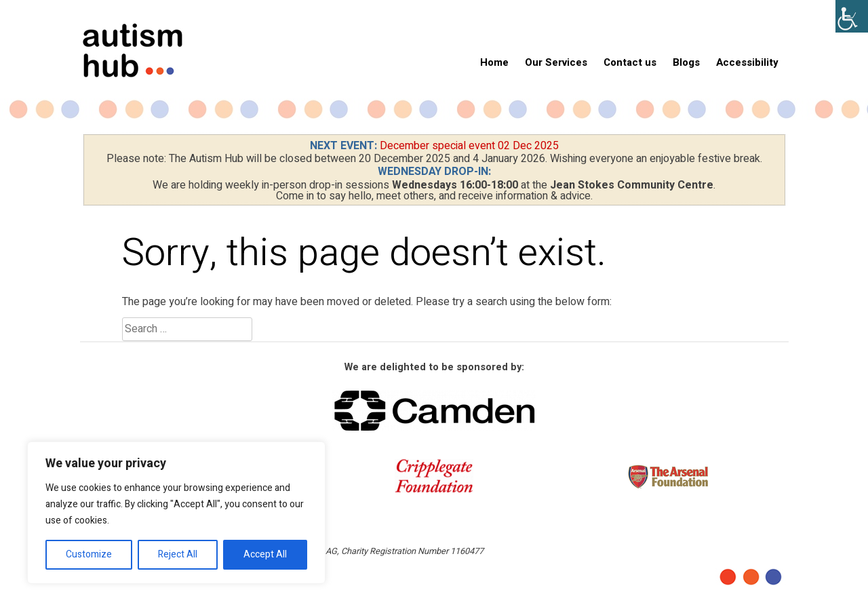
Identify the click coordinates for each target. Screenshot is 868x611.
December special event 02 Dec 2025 (469, 146)
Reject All (178, 554)
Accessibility (747, 62)
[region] (176, 513)
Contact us (630, 62)
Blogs (686, 62)
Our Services (556, 62)
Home (494, 62)
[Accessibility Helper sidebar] (852, 16)
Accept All (265, 554)
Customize (89, 554)
